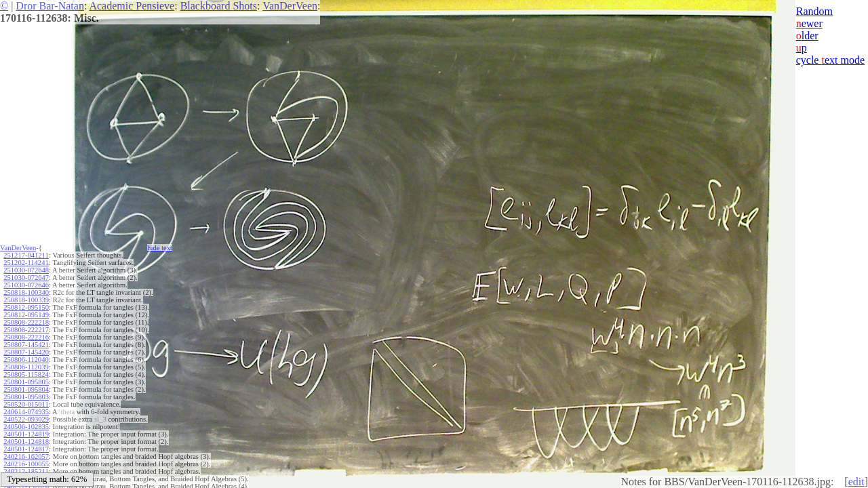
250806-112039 (26, 367)
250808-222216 (26, 337)
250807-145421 (26, 345)
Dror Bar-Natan (50, 6)
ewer (809, 23)
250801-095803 (26, 397)
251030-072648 (26, 270)
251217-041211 (26, 255)
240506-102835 (26, 427)
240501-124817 (26, 449)
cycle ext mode (830, 60)
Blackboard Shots (219, 6)
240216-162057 (26, 456)
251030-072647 (26, 278)
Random (814, 11)
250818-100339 (26, 300)
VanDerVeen (290, 6)
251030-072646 (26, 285)
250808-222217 (26, 330)
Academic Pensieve (132, 6)
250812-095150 (26, 307)
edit (856, 482)
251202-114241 (26, 263)
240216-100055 (26, 464)
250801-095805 (26, 382)
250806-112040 (26, 360)
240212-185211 (26, 471)
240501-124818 (26, 442)
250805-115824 (26, 374)
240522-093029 (26, 419)
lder (807, 36)
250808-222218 (26, 322)
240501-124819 (26, 434)
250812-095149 (26, 315)
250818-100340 (26, 292)
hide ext (160, 248)
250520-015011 (26, 404)
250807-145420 (26, 352)
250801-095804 (26, 389)
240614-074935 (26, 412)
